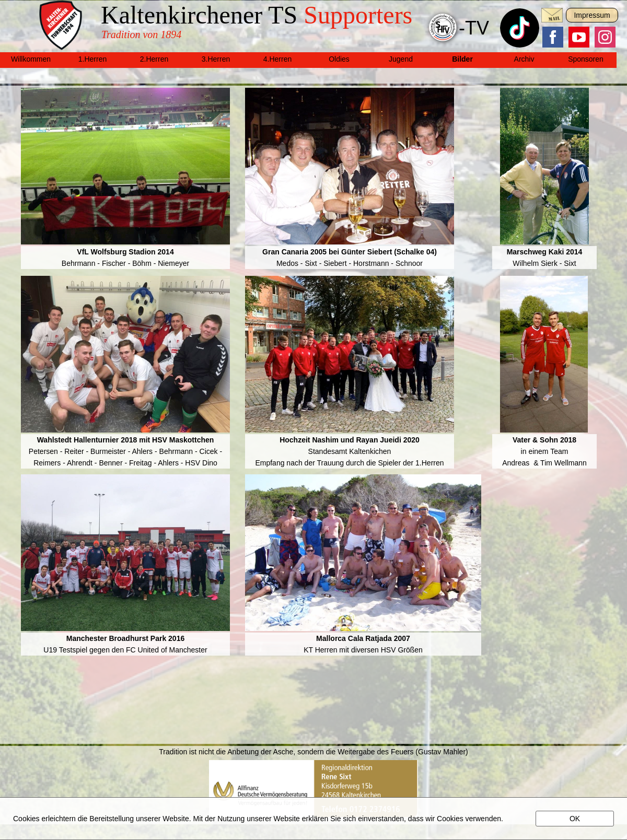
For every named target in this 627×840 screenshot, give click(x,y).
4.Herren (277, 59)
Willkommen (31, 59)
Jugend (401, 59)
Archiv (524, 59)
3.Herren (216, 59)
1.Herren (92, 59)
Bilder (462, 59)
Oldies (339, 59)
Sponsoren (586, 59)
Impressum (592, 15)
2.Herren (154, 59)
